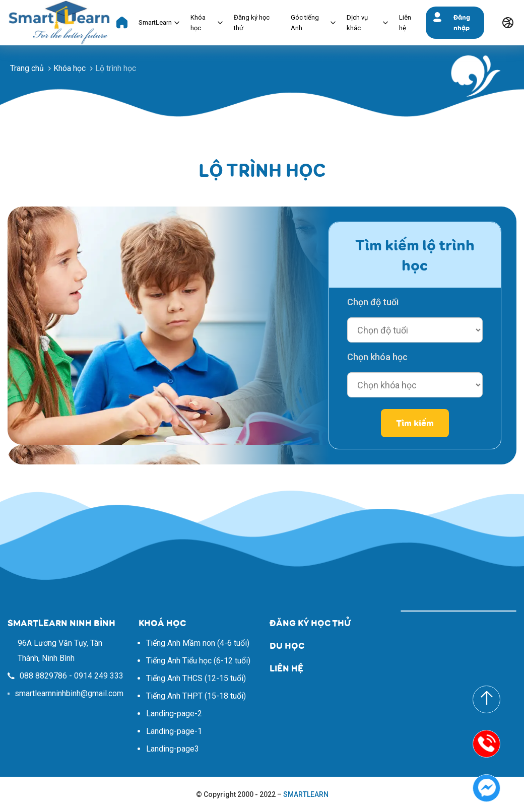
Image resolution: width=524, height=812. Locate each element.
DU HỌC (287, 646)
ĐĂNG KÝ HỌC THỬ (310, 623)
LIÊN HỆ (286, 668)
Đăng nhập (462, 22)
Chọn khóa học (377, 357)
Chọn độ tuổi (373, 302)
